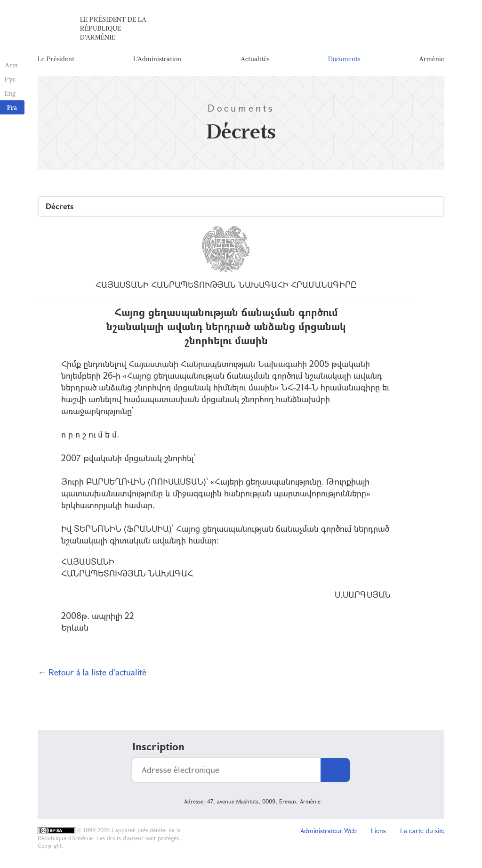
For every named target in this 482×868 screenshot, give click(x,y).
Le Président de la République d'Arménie (113, 28)
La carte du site (422, 831)
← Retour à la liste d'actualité (92, 672)
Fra (12, 107)
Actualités (255, 59)
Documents (344, 59)
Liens (378, 831)
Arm (11, 65)
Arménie (432, 59)
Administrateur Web (329, 831)
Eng (10, 93)
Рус (10, 79)
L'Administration (157, 59)
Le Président (56, 59)
